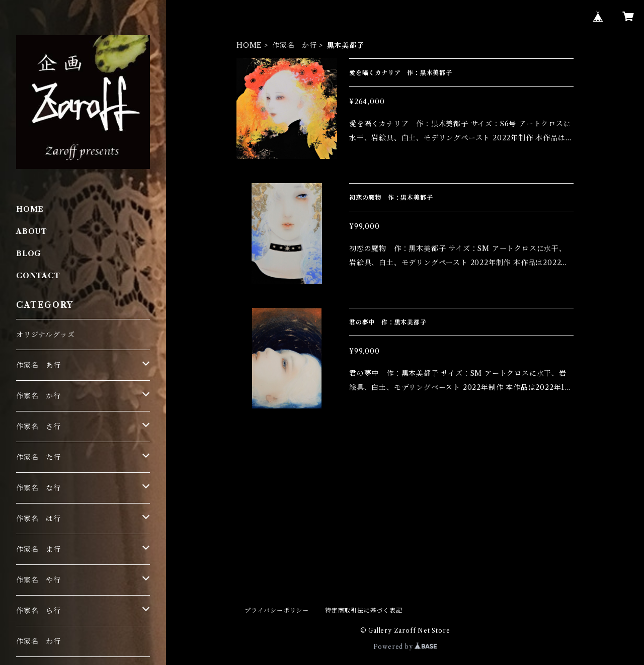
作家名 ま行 (38, 549)
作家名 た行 (38, 457)
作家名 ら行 (38, 611)
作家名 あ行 (38, 365)
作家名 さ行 (38, 427)
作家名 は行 (38, 519)
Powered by (405, 647)
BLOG (29, 254)
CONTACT (38, 276)
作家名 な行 (38, 488)
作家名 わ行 (38, 641)
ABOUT (32, 231)
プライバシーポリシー (277, 610)
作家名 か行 (295, 45)
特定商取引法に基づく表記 (364, 610)
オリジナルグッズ (45, 335)
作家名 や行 (38, 580)
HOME (249, 45)
